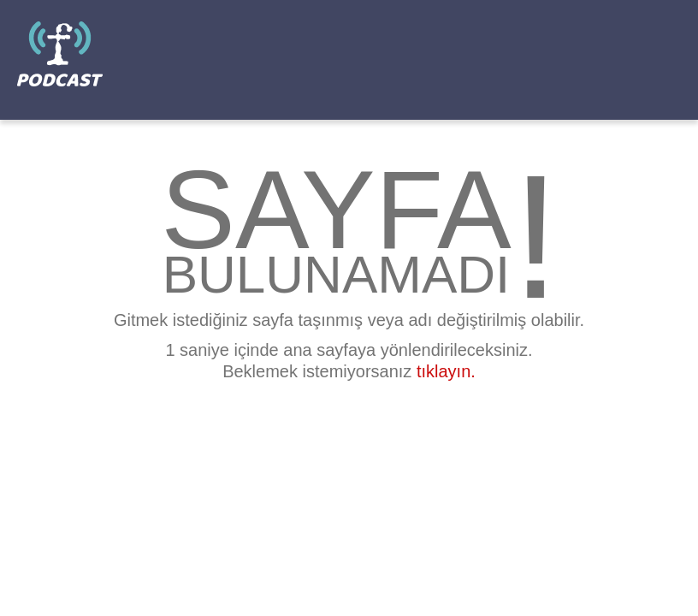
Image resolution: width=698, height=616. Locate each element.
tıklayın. (446, 371)
